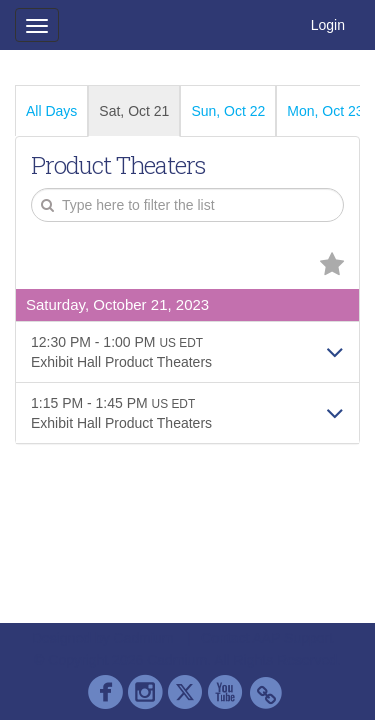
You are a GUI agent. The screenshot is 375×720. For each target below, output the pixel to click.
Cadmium (144, 638)
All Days (51, 111)
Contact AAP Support (267, 638)
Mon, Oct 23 (325, 111)
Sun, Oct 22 (228, 111)
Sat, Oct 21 (134, 111)
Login (328, 25)
